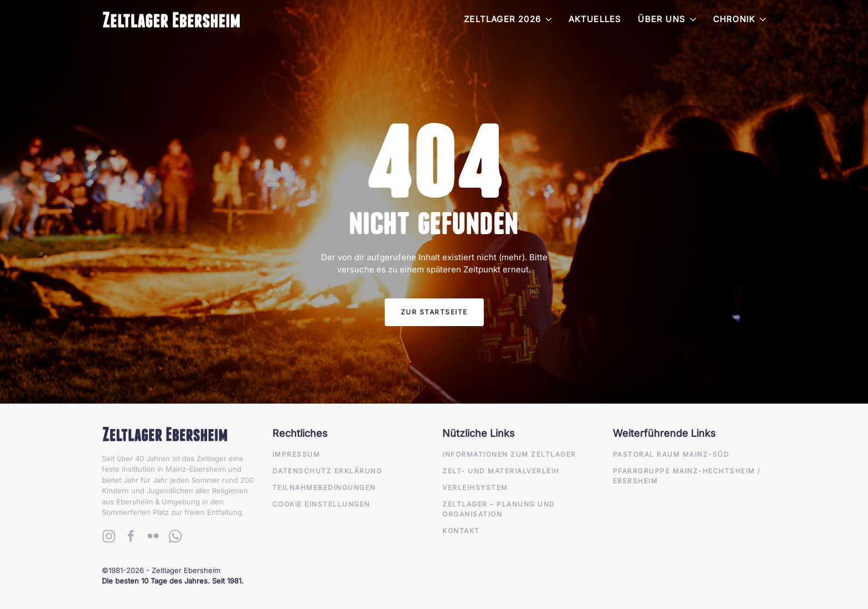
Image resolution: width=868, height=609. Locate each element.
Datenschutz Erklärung (327, 471)
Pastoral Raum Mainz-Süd (671, 454)
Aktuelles (595, 19)
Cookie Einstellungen (321, 504)
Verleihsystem (475, 487)
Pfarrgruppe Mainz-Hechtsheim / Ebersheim (687, 476)
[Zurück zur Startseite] (171, 19)
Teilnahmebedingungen (324, 487)
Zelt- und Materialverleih (501, 471)
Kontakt (461, 531)
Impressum (296, 454)
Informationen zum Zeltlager (509, 454)
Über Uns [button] (667, 19)
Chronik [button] (740, 19)
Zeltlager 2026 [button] (508, 19)
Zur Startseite (434, 312)
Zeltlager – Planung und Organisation (499, 509)
